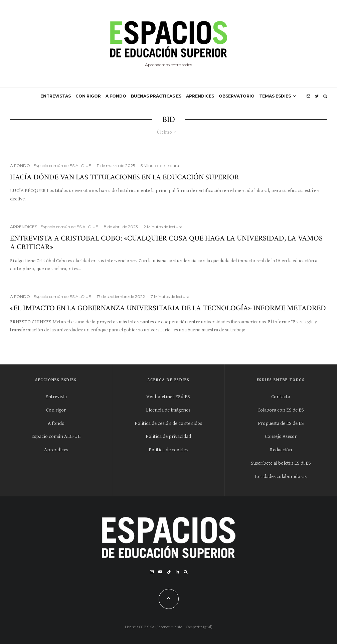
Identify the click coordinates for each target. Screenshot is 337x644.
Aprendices (56, 450)
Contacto (281, 397)
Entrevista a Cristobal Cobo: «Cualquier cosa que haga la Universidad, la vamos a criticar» (166, 243)
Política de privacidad (168, 436)
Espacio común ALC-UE (56, 436)
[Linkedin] (177, 572)
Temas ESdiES (275, 96)
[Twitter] (317, 96)
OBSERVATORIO (237, 96)
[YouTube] (160, 572)
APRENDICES (200, 96)
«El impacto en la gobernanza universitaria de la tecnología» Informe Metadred (168, 308)
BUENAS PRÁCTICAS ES (156, 96)
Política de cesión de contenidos (168, 423)
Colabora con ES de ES (281, 410)
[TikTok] (169, 572)
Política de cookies (168, 450)
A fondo (56, 423)
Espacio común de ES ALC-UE (62, 166)
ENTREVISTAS (56, 96)
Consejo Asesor (281, 436)
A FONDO (116, 96)
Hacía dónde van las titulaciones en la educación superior (125, 177)
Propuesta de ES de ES (281, 423)
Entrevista (56, 397)
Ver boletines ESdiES (168, 397)
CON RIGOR (88, 96)
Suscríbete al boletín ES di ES (281, 463)
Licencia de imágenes (168, 410)
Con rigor (56, 410)
